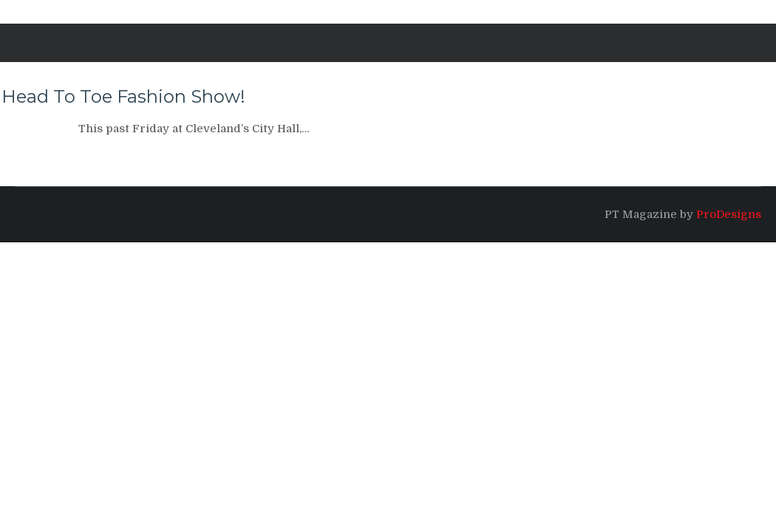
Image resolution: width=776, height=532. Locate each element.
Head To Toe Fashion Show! (123, 96)
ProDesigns (729, 214)
